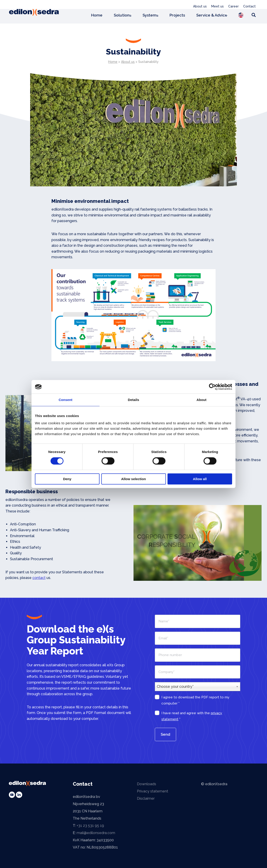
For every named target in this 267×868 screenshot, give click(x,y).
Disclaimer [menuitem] (146, 798)
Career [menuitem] (233, 6)
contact (39, 578)
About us (128, 62)
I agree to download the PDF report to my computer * (195, 700)
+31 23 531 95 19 (90, 826)
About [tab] (201, 400)
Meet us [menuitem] (217, 6)
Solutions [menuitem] (123, 15)
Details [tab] (133, 400)
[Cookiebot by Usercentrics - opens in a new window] (212, 387)
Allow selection (133, 479)
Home (113, 62)
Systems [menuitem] (150, 15)
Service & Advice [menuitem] (212, 15)
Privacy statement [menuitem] (153, 791)
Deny (67, 479)
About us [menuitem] (200, 6)
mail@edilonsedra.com (96, 833)
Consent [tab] (66, 400)
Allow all (200, 479)
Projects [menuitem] (177, 15)
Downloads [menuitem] (147, 784)
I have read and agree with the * (192, 716)
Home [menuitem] (97, 15)
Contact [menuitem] (249, 6)
